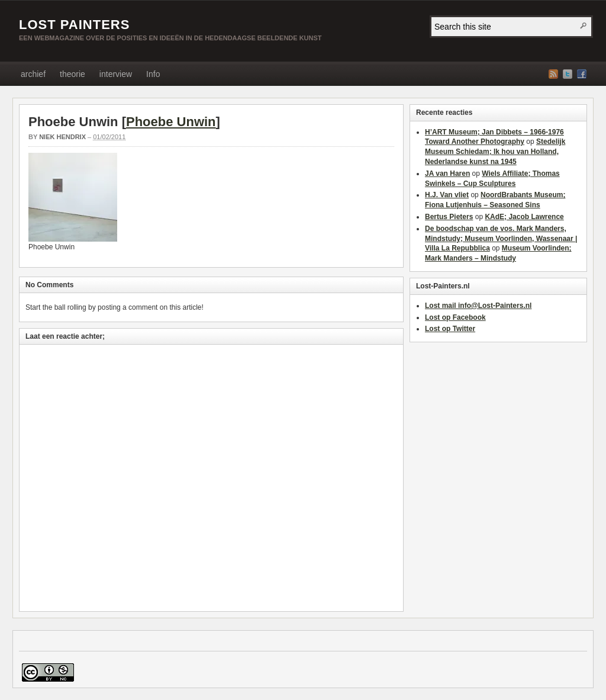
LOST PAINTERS (74, 25)
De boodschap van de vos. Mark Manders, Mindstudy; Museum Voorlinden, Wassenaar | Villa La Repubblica (501, 239)
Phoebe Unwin (171, 122)
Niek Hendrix (62, 137)
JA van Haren (447, 174)
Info (153, 74)
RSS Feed (553, 74)
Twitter (568, 74)
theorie (72, 74)
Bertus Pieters (449, 217)
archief (33, 74)
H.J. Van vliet (447, 195)
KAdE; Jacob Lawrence (524, 217)
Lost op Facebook (455, 317)
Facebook (582, 74)
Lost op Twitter (450, 329)
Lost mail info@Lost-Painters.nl (478, 306)
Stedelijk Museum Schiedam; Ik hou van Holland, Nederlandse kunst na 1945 (495, 152)
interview (116, 74)
